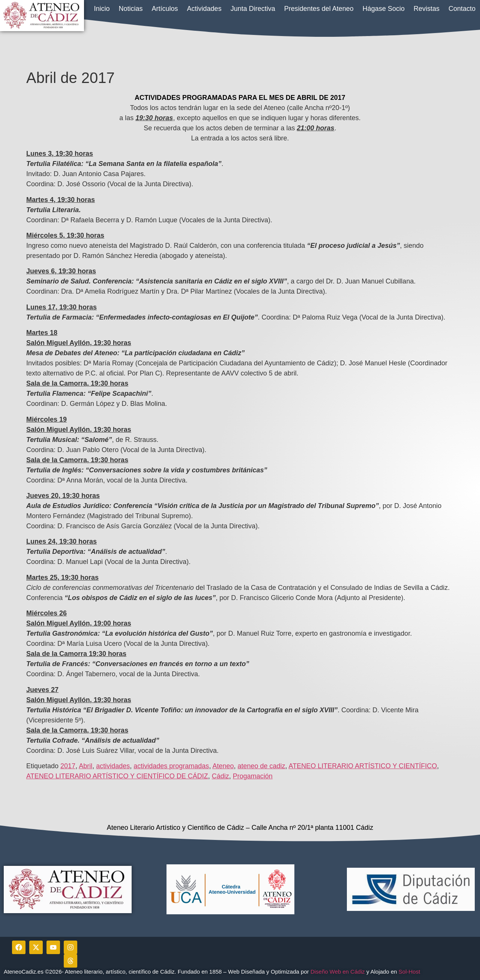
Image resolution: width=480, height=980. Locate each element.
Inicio (102, 9)
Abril (85, 766)
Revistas (427, 9)
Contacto (462, 9)
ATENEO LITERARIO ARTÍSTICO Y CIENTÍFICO (363, 766)
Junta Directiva (253, 9)
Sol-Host (410, 972)
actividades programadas (171, 766)
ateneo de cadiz (261, 766)
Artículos (165, 9)
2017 (68, 766)
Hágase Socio (384, 9)
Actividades (204, 9)
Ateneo (223, 766)
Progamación (253, 776)
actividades (113, 766)
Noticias (131, 9)
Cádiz (220, 776)
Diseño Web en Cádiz (338, 972)
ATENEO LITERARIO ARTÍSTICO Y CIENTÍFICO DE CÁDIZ (117, 776)
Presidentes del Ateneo (319, 9)
